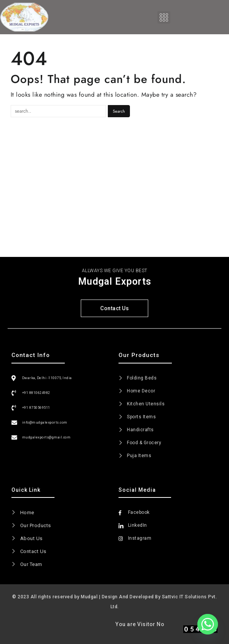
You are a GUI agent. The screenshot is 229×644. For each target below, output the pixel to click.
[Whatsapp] (208, 624)
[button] (164, 17)
